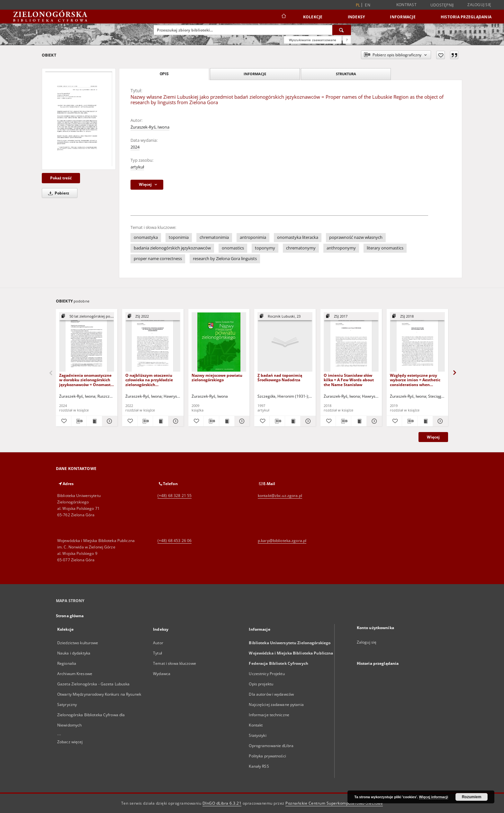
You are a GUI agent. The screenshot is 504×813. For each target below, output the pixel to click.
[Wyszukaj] (342, 30)
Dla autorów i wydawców (271, 694)
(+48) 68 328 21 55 (175, 496)
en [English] (368, 5)
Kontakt (256, 725)
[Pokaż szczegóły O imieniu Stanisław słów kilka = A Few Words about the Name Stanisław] (373, 421)
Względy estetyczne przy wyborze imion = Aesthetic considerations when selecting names (415, 380)
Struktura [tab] (346, 74)
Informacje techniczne (269, 715)
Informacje (403, 17)
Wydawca (162, 674)
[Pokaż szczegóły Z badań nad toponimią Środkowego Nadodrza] (307, 421)
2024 (135, 147)
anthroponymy (341, 248)
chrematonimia (214, 237)
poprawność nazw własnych (356, 237)
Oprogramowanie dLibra (271, 746)
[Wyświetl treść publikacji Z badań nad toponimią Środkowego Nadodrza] (293, 421)
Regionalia (67, 663)
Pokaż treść (61, 178)
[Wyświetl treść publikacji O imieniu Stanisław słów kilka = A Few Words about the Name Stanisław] (359, 421)
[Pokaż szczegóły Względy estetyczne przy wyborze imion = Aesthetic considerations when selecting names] (440, 421)
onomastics (233, 248)
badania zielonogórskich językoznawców (172, 248)
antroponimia (253, 237)
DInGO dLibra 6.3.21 (222, 803)
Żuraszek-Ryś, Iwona (150, 127)
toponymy (265, 248)
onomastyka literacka (298, 237)
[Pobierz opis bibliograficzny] (79, 421)
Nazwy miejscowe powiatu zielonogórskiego (217, 378)
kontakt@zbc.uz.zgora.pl (280, 496)
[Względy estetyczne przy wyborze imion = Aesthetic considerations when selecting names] (417, 342)
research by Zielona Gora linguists (225, 259)
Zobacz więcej (70, 742)
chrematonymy (301, 248)
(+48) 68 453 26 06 (175, 541)
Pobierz (58, 193)
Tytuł (157, 653)
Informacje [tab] (255, 74)
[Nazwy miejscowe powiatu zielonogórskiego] (219, 342)
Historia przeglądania (466, 17)
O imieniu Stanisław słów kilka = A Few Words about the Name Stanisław (349, 380)
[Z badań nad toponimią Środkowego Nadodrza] (285, 342)
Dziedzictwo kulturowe (78, 643)
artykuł (137, 167)
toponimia (179, 237)
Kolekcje (313, 17)
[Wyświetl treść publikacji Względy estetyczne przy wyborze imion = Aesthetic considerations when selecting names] (425, 421)
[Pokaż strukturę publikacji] (87, 316)
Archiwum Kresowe (75, 674)
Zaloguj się (479, 5)
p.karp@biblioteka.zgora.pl (282, 541)
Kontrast (406, 5)
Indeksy (356, 17)
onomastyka (146, 237)
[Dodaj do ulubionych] (441, 55)
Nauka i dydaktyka (74, 653)
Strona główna (70, 616)
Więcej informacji (434, 797)
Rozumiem (472, 797)
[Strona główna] (283, 17)
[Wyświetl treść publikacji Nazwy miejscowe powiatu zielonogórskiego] (227, 421)
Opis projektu (261, 684)
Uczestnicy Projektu (267, 674)
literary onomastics (385, 248)
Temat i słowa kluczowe (175, 663)
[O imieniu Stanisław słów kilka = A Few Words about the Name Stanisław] (351, 342)
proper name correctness (158, 259)
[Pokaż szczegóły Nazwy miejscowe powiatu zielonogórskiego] (241, 421)
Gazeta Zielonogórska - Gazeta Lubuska (93, 684)
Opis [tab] (164, 74)
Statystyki (257, 735)
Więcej (433, 437)
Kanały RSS (259, 766)
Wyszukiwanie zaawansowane (313, 40)
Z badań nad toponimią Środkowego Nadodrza (280, 378)
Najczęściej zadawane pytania (276, 705)
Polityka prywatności (267, 756)
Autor (158, 643)
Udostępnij (442, 5)
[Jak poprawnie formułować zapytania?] (347, 40)
